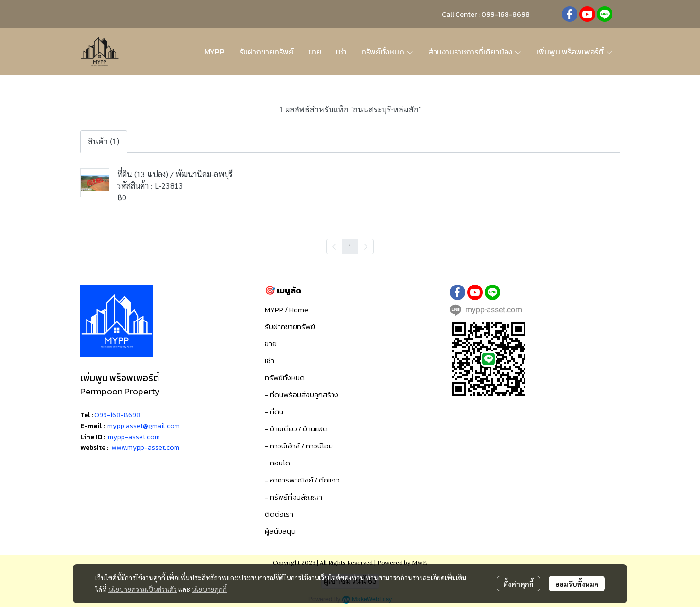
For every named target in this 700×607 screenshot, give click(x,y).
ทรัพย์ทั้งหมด (285, 378)
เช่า (270, 361)
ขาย (271, 344)
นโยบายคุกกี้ (209, 589)
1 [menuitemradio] (350, 246)
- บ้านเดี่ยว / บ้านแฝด (296, 429)
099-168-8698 (117, 415)
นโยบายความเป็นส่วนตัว (143, 589)
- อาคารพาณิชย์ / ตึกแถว (302, 480)
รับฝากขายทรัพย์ (290, 327)
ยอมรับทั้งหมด (577, 584)
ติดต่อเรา (279, 514)
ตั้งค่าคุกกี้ (518, 584)
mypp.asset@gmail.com (144, 426)
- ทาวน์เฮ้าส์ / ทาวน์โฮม (299, 446)
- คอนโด (278, 463)
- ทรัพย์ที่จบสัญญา (294, 497)
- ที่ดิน (274, 412)
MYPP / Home (287, 310)
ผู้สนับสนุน (280, 531)
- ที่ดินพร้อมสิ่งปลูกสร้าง (302, 395)
